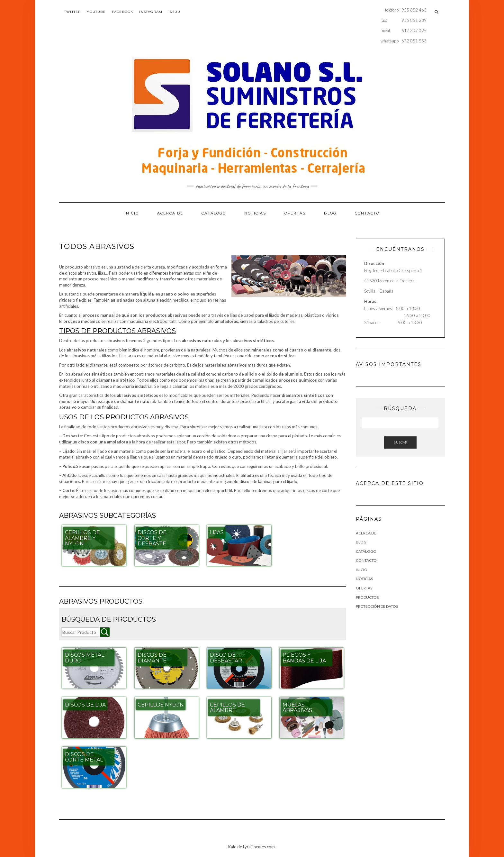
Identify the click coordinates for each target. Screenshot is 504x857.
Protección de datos (377, 606)
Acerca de (170, 213)
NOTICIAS (255, 213)
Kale (232, 847)
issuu (174, 12)
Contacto (367, 213)
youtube (96, 12)
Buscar (400, 442)
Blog (330, 213)
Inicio (132, 213)
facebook (123, 12)
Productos (367, 597)
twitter (72, 12)
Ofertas (295, 213)
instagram (151, 12)
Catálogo (214, 213)
